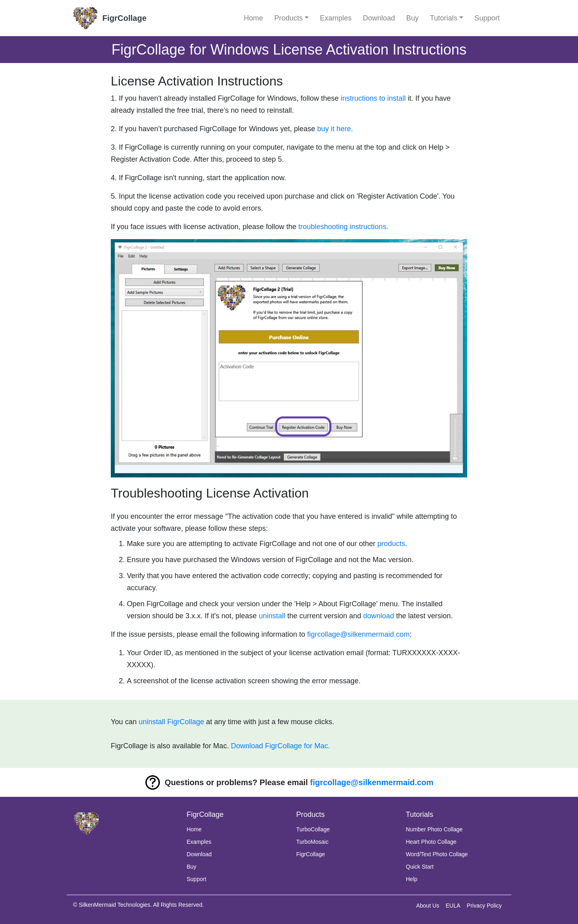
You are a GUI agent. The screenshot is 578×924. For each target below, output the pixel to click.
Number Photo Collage (434, 829)
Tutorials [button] (444, 18)
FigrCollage (311, 854)
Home (253, 18)
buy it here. (335, 129)
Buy (412, 18)
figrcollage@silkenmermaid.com (358, 634)
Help (412, 879)
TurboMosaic (312, 842)
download (379, 616)
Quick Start (420, 867)
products (391, 544)
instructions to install (373, 98)
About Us (428, 906)
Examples (336, 18)
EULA (453, 906)
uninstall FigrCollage (171, 722)
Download (379, 18)
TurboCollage (313, 829)
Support (487, 18)
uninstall (272, 616)
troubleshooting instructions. (343, 227)
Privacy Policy (484, 906)
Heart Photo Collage (431, 842)
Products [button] (288, 18)
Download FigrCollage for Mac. (280, 746)
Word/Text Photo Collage (437, 854)
